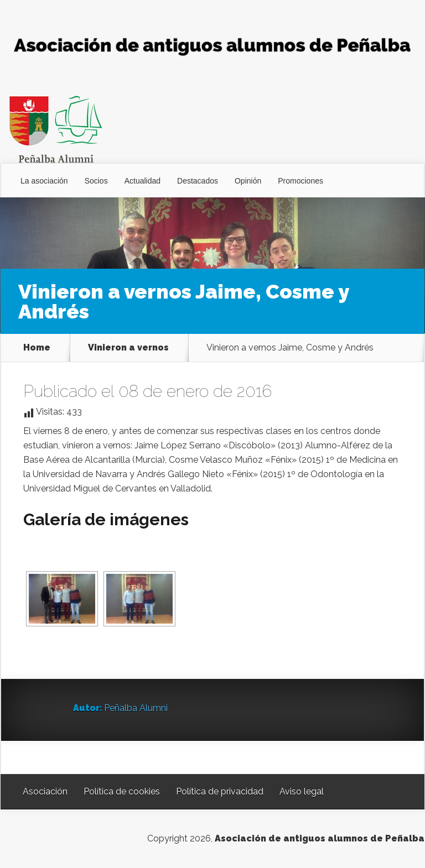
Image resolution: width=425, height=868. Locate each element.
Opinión (248, 181)
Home (37, 348)
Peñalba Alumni (136, 708)
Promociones (300, 181)
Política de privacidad (220, 791)
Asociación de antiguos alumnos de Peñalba (320, 838)
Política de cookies (122, 791)
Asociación (45, 791)
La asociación (44, 181)
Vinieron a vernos (128, 348)
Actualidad (142, 181)
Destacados (198, 181)
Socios (96, 181)
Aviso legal (302, 791)
